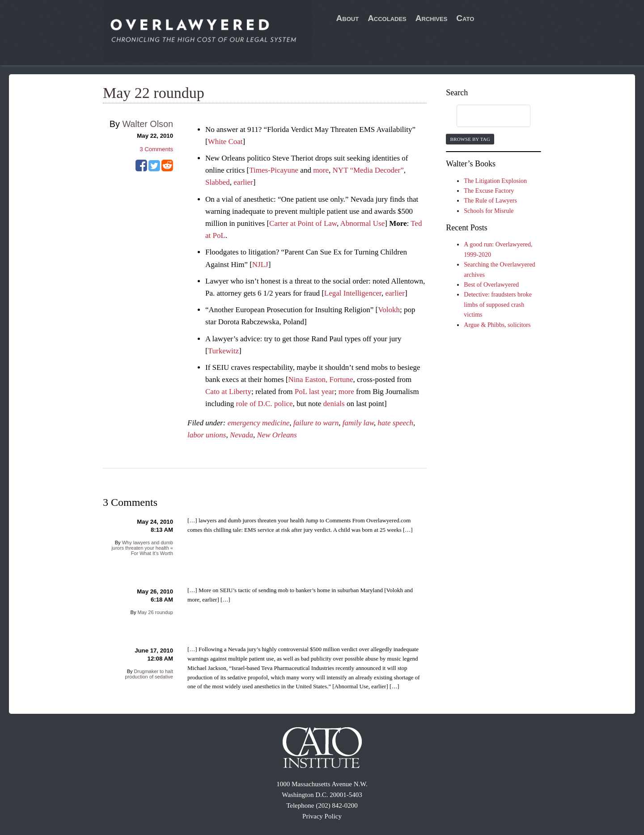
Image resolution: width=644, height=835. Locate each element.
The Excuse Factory (489, 191)
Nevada (241, 435)
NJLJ (260, 265)
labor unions (207, 435)
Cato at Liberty (228, 392)
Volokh (389, 310)
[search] (485, 116)
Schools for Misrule (489, 211)
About (348, 18)
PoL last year (315, 392)
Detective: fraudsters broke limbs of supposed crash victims (498, 305)
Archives (432, 18)
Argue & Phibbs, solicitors (497, 325)
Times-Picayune (274, 170)
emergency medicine (259, 423)
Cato (465, 18)
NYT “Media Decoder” (368, 170)
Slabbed (218, 182)
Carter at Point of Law (303, 223)
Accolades (387, 18)
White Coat (225, 142)
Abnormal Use (363, 223)
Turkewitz (223, 351)
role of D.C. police (264, 404)
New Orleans (277, 435)
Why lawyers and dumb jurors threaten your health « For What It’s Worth (142, 548)
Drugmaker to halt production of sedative (149, 674)
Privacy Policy (322, 816)
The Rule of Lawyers (490, 201)
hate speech (395, 423)
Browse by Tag (470, 139)
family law (358, 423)
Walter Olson (148, 124)
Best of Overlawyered (491, 285)
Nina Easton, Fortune (321, 379)
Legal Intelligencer (353, 293)
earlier (243, 182)
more (321, 170)
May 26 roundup (155, 612)
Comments (156, 149)
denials (334, 404)
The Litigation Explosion (495, 181)
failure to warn (316, 423)
